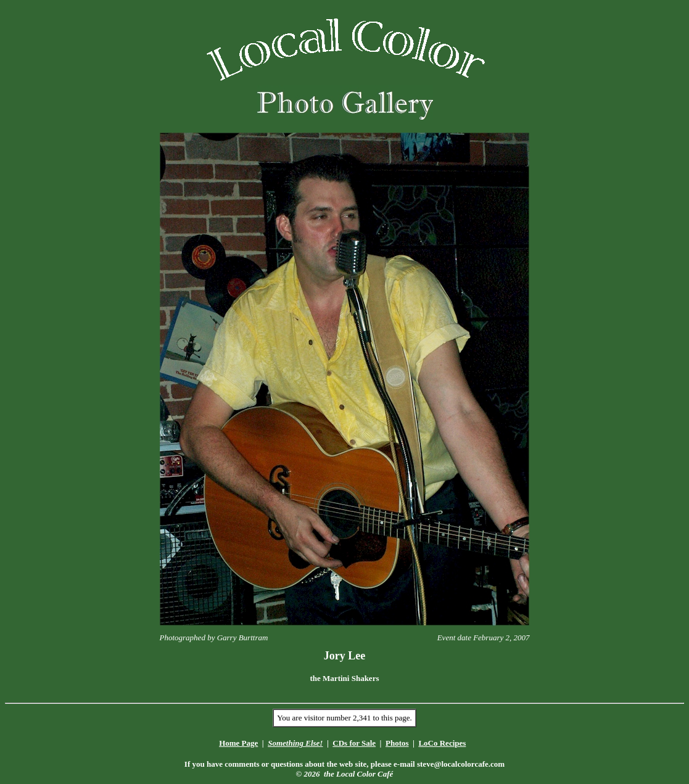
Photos (397, 743)
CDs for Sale (354, 743)
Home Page (238, 743)
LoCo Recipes (442, 743)
